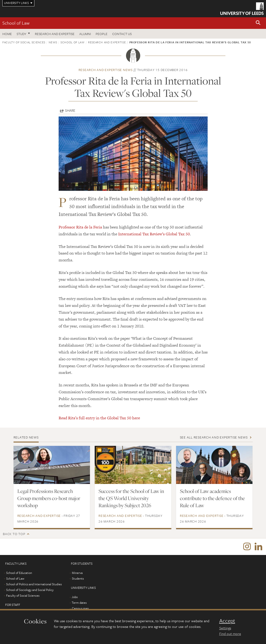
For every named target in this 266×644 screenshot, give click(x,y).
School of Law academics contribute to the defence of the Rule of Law (212, 498)
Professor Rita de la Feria (80, 227)
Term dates (79, 603)
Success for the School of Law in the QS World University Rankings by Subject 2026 (131, 498)
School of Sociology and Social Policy (30, 590)
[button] (258, 23)
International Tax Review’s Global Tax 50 (154, 234)
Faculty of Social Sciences (24, 42)
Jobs (75, 597)
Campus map (80, 608)
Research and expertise (55, 34)
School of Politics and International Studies (34, 584)
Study (21, 34)
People (102, 34)
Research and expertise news (106, 70)
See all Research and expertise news (214, 437)
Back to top (14, 534)
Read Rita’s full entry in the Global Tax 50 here (99, 418)
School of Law (16, 23)
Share (70, 110)
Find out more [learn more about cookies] (230, 634)
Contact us (122, 34)
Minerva (77, 573)
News (53, 42)
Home (7, 34)
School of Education (19, 573)
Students (78, 578)
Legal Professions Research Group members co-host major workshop (49, 498)
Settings (225, 628)
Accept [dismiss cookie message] (227, 621)
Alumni (85, 34)
